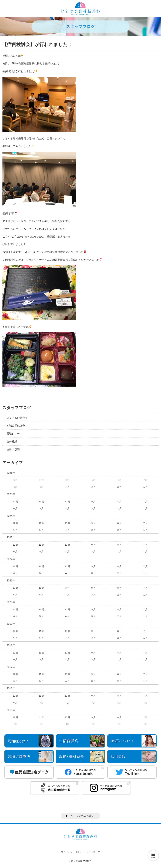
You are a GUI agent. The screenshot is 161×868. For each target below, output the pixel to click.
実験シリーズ (14, 434)
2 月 (120, 487)
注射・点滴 (13, 449)
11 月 (41, 502)
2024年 (11, 516)
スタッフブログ (17, 408)
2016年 (11, 688)
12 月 (15, 502)
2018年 (11, 645)
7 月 (145, 502)
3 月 (93, 487)
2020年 (11, 602)
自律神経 (12, 442)
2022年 (11, 559)
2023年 (11, 537)
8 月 (120, 502)
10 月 (67, 502)
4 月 (68, 487)
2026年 (11, 473)
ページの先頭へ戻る (82, 816)
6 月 (15, 508)
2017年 (11, 667)
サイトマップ (93, 852)
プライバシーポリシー (72, 852)
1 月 (145, 487)
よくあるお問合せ (17, 418)
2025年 (11, 494)
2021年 (11, 581)
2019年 (11, 624)
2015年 (11, 710)
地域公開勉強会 (16, 426)
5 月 (41, 508)
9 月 (93, 502)
